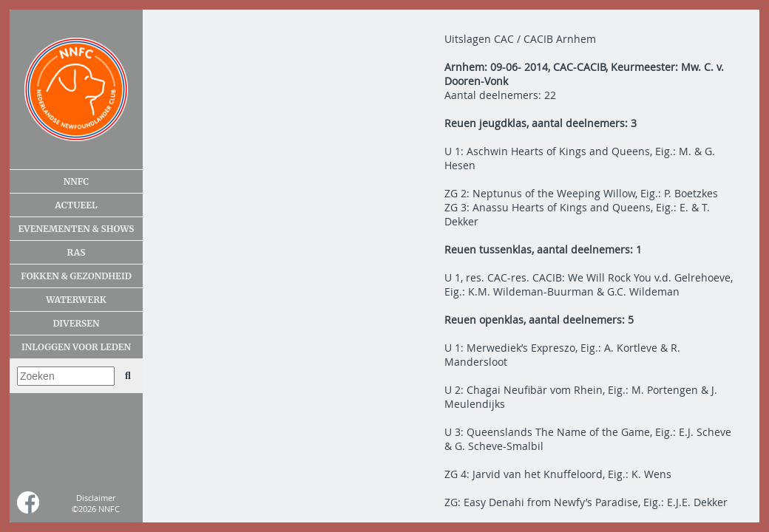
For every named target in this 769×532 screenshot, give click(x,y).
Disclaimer (96, 498)
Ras (77, 252)
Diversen (76, 323)
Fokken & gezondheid (76, 276)
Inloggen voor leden (76, 347)
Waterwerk (76, 300)
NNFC (77, 181)
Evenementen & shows (76, 229)
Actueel (76, 205)
